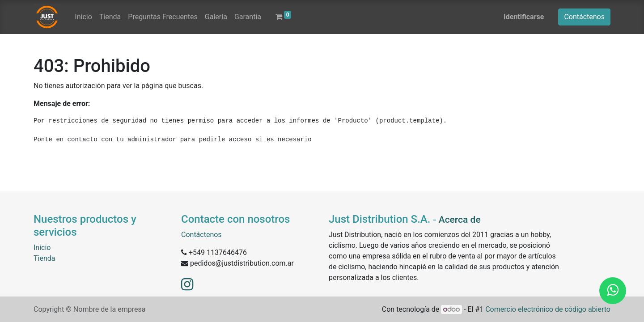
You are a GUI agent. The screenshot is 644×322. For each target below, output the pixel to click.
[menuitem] (83, 17)
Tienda (44, 258)
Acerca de (460, 220)
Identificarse (524, 17)
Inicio (42, 248)
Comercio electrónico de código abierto (548, 309)
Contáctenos (584, 17)
